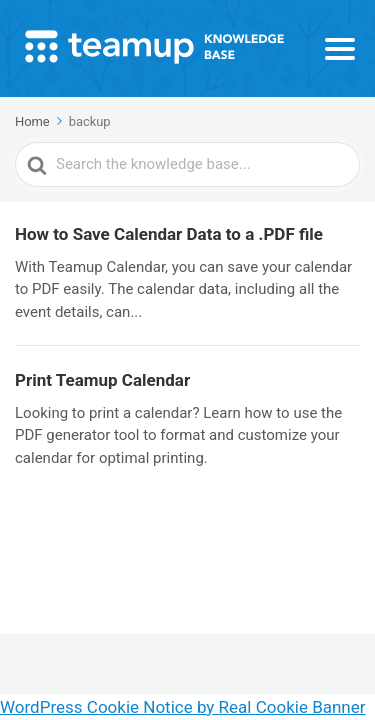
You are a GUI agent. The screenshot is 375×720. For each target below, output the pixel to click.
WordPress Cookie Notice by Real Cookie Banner (183, 707)
